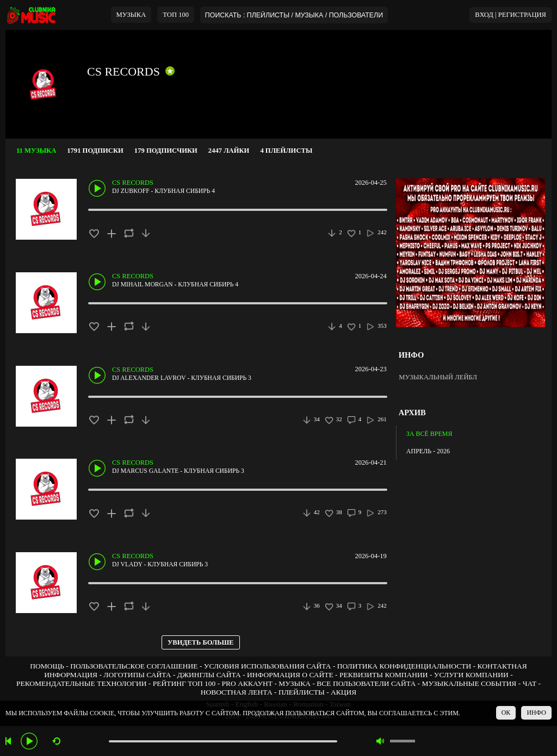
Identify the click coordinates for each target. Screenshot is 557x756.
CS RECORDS (123, 71)
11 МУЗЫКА (36, 151)
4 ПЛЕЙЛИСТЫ (286, 151)
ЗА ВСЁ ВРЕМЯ (429, 434)
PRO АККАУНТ (247, 683)
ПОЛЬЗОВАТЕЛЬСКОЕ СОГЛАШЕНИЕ (134, 666)
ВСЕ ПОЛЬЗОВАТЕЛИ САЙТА (366, 683)
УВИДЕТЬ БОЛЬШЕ (201, 642)
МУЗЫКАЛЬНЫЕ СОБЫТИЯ (469, 683)
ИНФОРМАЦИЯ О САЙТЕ (290, 675)
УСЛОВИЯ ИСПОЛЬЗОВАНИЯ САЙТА (268, 666)
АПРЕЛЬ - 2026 (428, 451)
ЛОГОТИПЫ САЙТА (137, 675)
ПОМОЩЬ (47, 666)
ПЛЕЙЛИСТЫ (302, 692)
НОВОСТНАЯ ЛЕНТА (237, 692)
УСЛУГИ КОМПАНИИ (471, 675)
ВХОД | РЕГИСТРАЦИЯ (510, 15)
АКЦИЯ (344, 692)
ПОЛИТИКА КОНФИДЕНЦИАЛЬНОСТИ (404, 666)
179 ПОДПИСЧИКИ (166, 151)
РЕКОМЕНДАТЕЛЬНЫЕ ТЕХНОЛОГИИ (82, 683)
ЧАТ (530, 683)
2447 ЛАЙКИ (229, 151)
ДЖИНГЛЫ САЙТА (209, 675)
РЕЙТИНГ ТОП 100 (184, 683)
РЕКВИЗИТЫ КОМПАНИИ (384, 675)
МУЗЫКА (131, 15)
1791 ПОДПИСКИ (95, 151)
